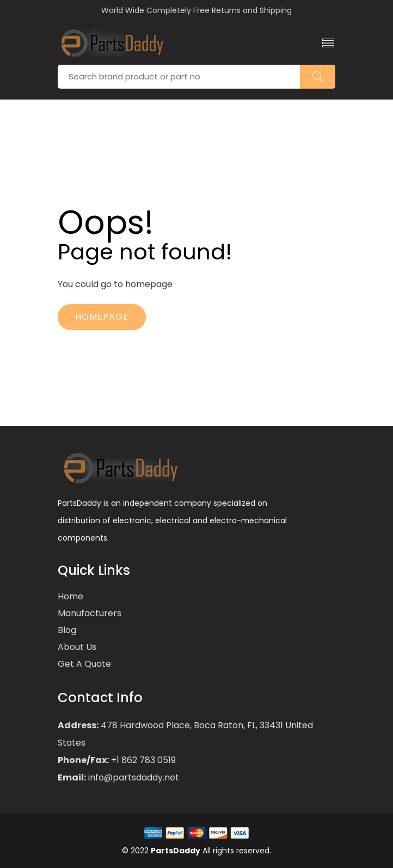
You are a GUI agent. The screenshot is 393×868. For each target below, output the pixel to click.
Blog (67, 630)
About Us (77, 647)
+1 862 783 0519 (142, 760)
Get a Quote (84, 664)
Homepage (102, 317)
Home (70, 596)
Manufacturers (90, 613)
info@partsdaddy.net (133, 777)
